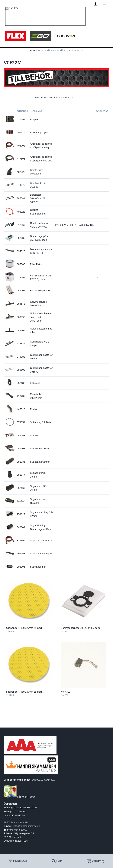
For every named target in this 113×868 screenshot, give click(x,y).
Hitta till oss (19, 797)
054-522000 (21, 830)
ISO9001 (36, 780)
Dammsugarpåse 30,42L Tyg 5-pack (80, 628)
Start (33, 51)
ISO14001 (49, 780)
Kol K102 (66, 692)
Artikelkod (22, 111)
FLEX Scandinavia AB (16, 822)
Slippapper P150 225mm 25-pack (24, 692)
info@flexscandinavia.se (27, 826)
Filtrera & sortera (56, 98)
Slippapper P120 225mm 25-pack (24, 628)
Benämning (36, 111)
